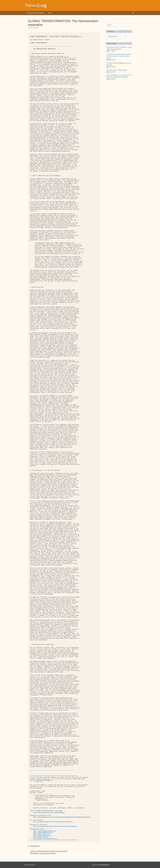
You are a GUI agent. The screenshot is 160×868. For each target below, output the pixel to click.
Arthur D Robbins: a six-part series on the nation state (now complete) (119, 76)
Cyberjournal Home (35, 13)
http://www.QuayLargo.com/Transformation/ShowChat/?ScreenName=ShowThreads (62, 817)
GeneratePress (104, 865)
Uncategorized (35, 846)
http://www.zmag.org (41, 837)
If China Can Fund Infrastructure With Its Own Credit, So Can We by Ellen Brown (119, 56)
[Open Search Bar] (133, 13)
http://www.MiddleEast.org (43, 832)
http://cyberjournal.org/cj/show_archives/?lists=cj (53, 822)
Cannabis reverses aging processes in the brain (119, 64)
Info (50, 13)
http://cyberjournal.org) (40, 779)
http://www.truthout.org (42, 835)
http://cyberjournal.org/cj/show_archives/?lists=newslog (55, 826)
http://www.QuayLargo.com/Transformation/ (49, 812)
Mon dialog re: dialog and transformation (43, 853)
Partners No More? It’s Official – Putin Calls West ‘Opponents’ (119, 48)
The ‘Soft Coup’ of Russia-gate (117, 70)
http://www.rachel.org (42, 834)
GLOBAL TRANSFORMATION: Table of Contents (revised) (49, 851)
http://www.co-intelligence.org (45, 838)
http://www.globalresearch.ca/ (45, 831)
